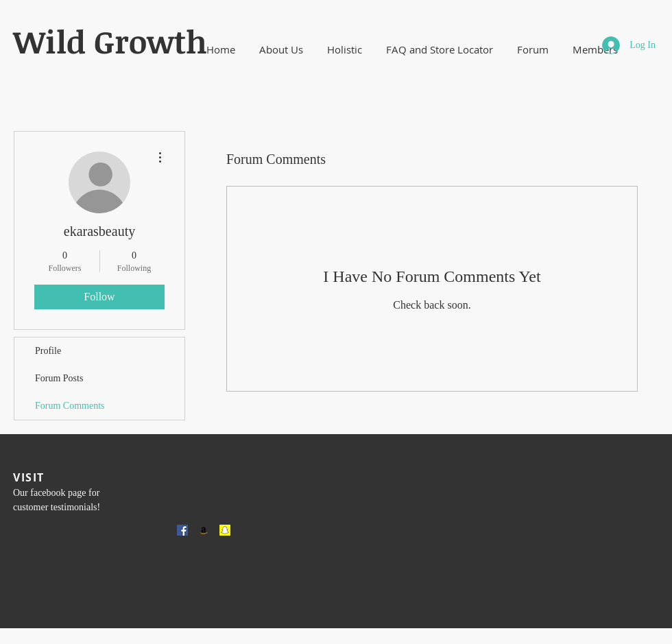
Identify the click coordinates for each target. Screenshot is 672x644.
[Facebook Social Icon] (182, 530)
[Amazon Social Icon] (204, 530)
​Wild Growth (110, 41)
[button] (281, 50)
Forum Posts (59, 378)
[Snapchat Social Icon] (225, 530)
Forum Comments (70, 406)
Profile (48, 351)
